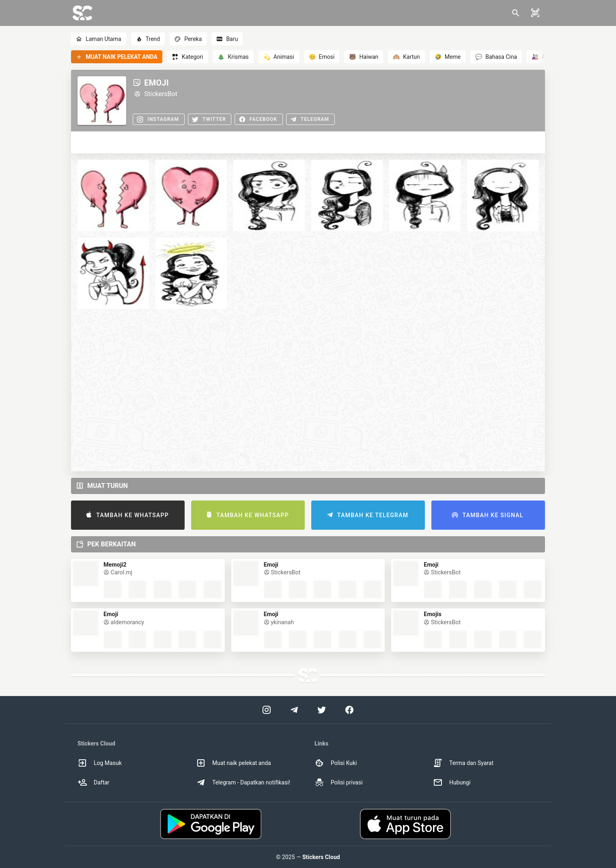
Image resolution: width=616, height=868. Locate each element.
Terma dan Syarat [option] (463, 763)
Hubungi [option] (452, 782)
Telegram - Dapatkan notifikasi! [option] (243, 782)
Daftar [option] (94, 782)
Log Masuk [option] (100, 763)
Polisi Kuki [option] (336, 763)
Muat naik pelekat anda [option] (234, 763)
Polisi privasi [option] (339, 782)
